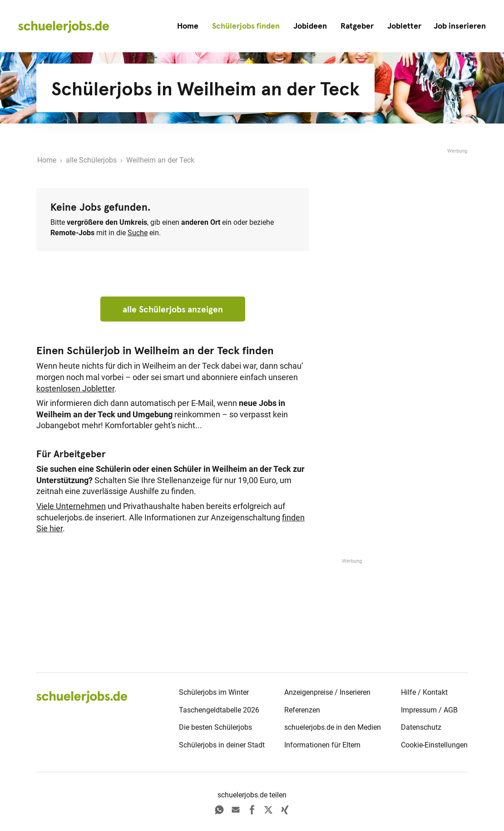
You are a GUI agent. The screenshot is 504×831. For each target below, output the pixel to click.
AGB (451, 710)
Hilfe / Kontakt (424, 692)
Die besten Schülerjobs (215, 727)
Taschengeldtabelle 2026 (219, 710)
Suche (138, 233)
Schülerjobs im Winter (214, 692)
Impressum (419, 710)
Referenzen (302, 710)
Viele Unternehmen (71, 506)
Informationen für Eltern (322, 745)
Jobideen (310, 26)
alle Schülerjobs (91, 160)
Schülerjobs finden (246, 26)
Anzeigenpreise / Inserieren (327, 692)
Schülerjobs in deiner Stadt (222, 745)
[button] (460, 26)
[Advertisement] (400, 212)
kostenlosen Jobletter (75, 389)
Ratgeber (357, 26)
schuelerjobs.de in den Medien (333, 727)
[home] (64, 26)
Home (188, 26)
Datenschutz (421, 727)
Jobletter (404, 26)
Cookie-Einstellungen (434, 745)
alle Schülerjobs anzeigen (173, 309)
